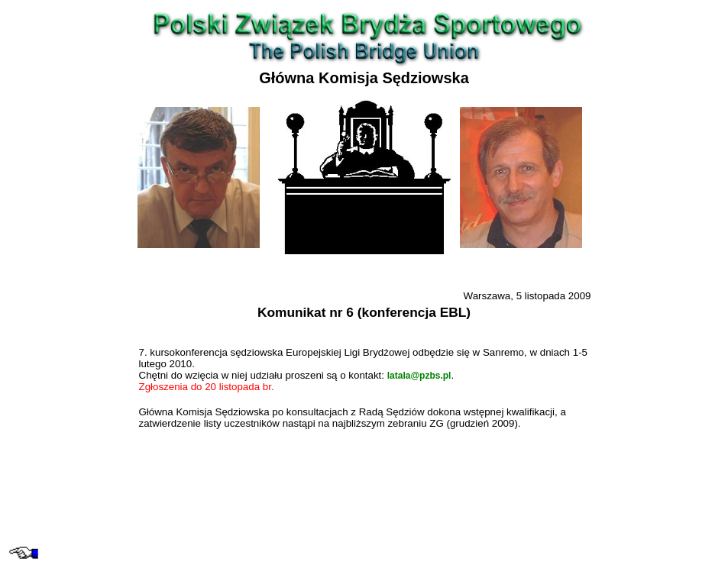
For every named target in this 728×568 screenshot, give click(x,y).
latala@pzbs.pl (419, 376)
